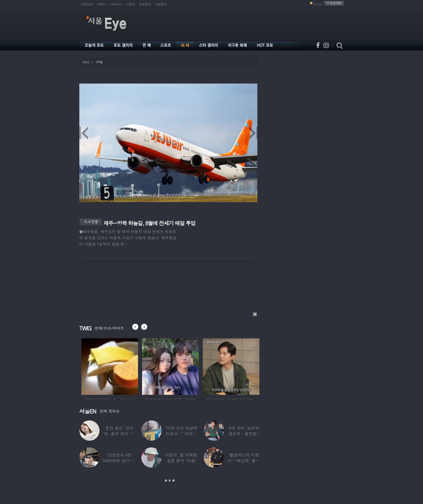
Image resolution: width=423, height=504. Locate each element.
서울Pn (102, 4)
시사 (86, 62)
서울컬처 (161, 4)
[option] (127, 366)
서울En (130, 4)
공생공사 (145, 4)
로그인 (318, 4)
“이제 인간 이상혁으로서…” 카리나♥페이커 (181, 434)
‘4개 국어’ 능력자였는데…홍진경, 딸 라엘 (243, 434)
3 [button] (173, 481)
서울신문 (87, 4)
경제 (99, 62)
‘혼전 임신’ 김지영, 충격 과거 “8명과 (119, 434)
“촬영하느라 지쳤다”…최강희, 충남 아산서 (243, 460)
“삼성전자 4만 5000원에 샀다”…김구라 (119, 460)
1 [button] (166, 481)
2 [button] (170, 481)
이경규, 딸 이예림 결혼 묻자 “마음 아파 (181, 460)
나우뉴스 (116, 4)
